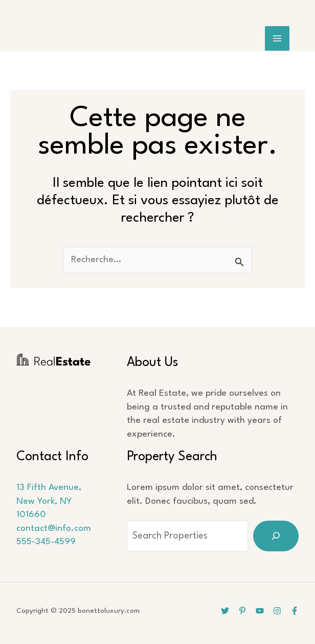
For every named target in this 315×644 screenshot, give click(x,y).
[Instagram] (277, 611)
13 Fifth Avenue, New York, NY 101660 (49, 501)
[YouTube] (260, 611)
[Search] (276, 536)
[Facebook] (295, 611)
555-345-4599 (46, 542)
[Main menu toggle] (277, 39)
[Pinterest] (242, 611)
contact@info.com (54, 529)
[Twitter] (225, 611)
